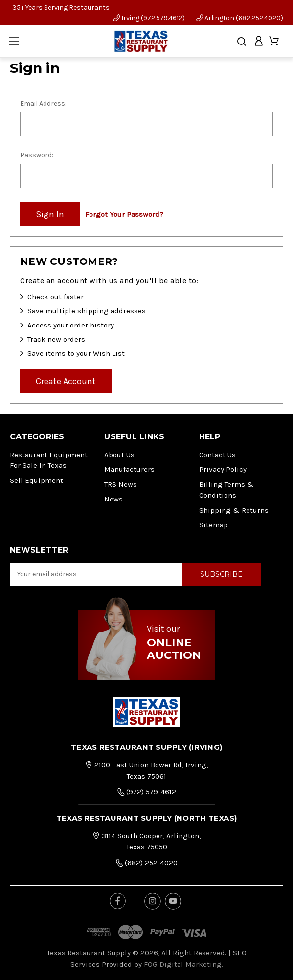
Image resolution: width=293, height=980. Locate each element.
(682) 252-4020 (146, 863)
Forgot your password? (124, 214)
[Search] (242, 42)
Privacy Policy (223, 469)
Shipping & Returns (234, 510)
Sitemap (214, 525)
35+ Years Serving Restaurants (61, 8)
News (113, 499)
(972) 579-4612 (146, 792)
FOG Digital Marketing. (183, 964)
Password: (37, 155)
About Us (119, 455)
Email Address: (43, 103)
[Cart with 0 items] (275, 41)
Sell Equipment (36, 480)
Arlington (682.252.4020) (240, 18)
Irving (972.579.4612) (149, 18)
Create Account (66, 381)
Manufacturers (129, 469)
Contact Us (217, 455)
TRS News (121, 484)
